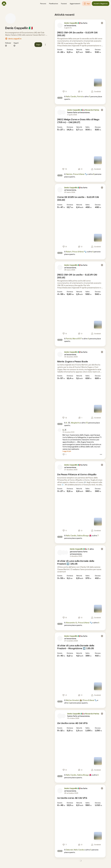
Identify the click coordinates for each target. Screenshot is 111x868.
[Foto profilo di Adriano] (63, 553)
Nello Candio (71, 96)
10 (87, 423)
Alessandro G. (72, 623)
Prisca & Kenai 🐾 (80, 174)
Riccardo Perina (92, 110)
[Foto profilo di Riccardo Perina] (63, 112)
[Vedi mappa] (98, 83)
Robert (69, 252)
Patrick (80, 96)
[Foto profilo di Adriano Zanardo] (66, 553)
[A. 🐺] (64, 430)
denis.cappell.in (15, 39)
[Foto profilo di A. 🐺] (60, 430)
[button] (43, 4)
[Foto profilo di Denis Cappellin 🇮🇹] (10, 18)
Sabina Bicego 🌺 (84, 536)
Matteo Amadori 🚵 (74, 700)
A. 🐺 (68, 423)
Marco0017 (77, 339)
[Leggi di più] (67, 451)
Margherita (75, 423)
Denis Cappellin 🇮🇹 (19, 28)
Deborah (69, 850)
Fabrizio (69, 174)
